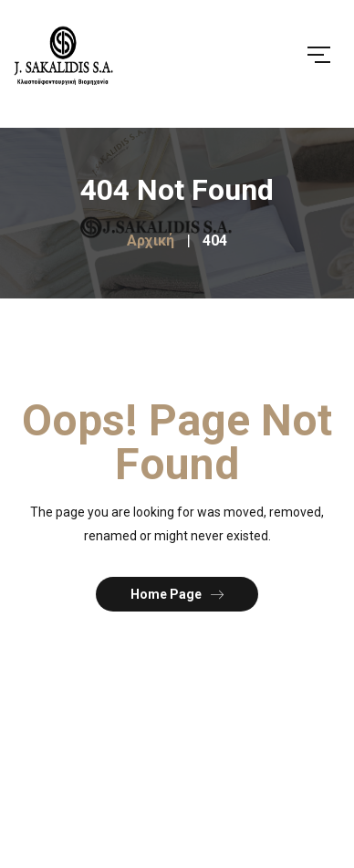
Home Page (177, 594)
